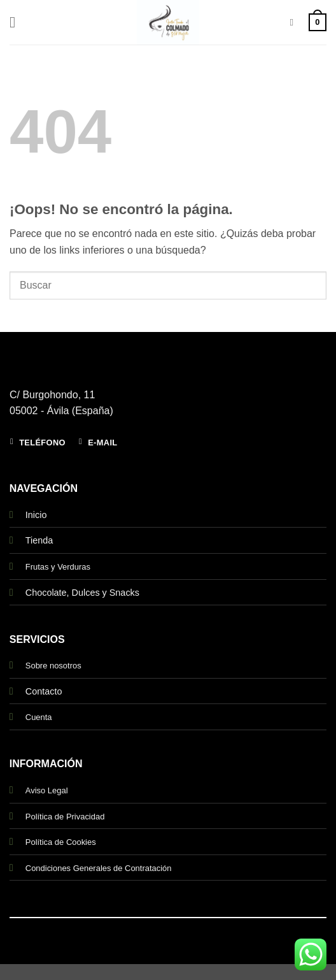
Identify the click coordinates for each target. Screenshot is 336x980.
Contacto (44, 691)
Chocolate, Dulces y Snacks (82, 593)
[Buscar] (294, 22)
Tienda (39, 540)
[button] (17, 22)
